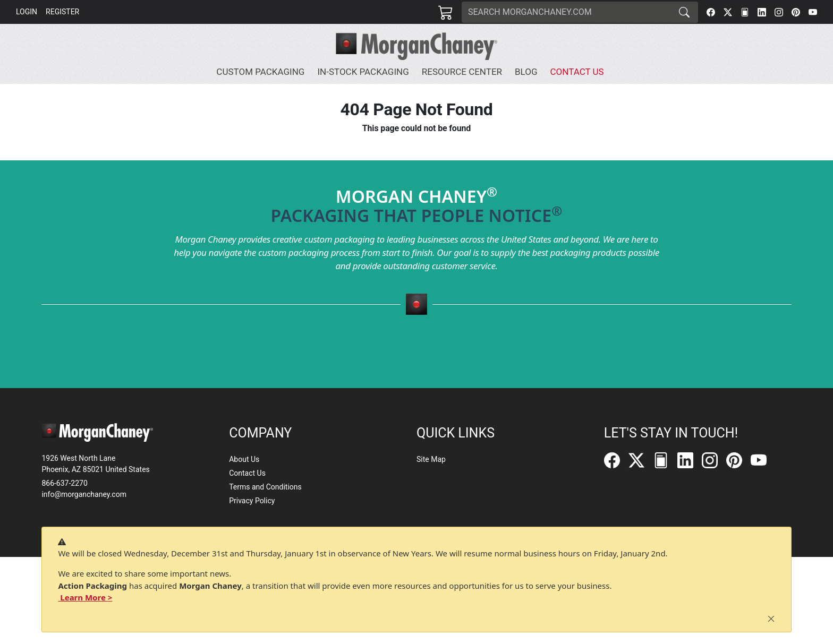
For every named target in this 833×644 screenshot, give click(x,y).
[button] (262, 72)
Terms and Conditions (265, 487)
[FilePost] (745, 12)
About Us (244, 459)
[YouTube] (813, 12)
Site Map (431, 459)
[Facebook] (711, 12)
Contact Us (247, 473)
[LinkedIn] (762, 12)
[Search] (566, 12)
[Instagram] (779, 12)
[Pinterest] (796, 12)
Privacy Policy (252, 501)
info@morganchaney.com (84, 494)
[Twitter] (728, 12)
